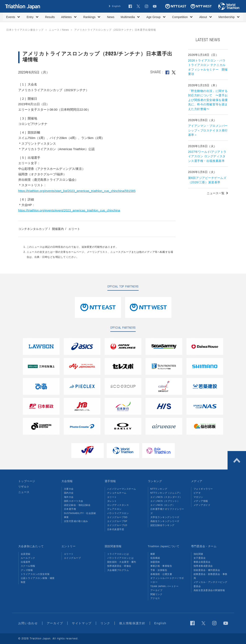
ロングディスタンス (118, 505)
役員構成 (155, 558)
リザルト (24, 487)
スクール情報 (28, 566)
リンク (105, 623)
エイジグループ (72, 558)
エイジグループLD (117, 525)
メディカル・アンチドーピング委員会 (210, 584)
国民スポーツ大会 (74, 501)
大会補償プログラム (118, 570)
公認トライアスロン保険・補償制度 (38, 580)
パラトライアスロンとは (120, 558)
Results (50, 17)
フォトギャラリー (203, 489)
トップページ (27, 481)
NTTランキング (159, 489)
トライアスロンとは (118, 554)
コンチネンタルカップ (33, 229)
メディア (197, 481)
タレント (112, 501)
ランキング (155, 481)
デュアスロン (114, 509)
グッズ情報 (27, 570)
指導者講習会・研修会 (119, 566)
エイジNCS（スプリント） (165, 501)
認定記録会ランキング (162, 525)
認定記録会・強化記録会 (77, 505)
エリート (74, 229)
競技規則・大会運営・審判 (122, 562)
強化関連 (198, 554)
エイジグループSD (117, 517)
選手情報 (110, 481)
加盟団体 (155, 562)
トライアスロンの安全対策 (35, 574)
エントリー (69, 546)
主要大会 (69, 489)
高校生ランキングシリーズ (165, 521)
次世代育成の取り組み (76, 521)
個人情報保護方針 (132, 623)
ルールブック (28, 558)
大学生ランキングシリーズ (165, 517)
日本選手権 (70, 509)
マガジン (198, 497)
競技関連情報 (113, 546)
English (116, 6)
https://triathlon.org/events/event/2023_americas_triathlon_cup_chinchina (69, 210)
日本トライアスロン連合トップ (25, 30)
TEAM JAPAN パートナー (165, 586)
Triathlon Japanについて (164, 546)
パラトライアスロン (118, 513)
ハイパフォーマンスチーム (122, 489)
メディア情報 (201, 501)
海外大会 (69, 497)
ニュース (24, 492)
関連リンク (156, 594)
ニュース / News (59, 30)
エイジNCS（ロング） (163, 505)
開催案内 (58, 229)
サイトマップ (82, 623)
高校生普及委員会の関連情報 (209, 590)
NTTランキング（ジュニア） (166, 493)
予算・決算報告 (159, 570)
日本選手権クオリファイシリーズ (167, 511)
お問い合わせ (28, 623)
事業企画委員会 (202, 562)
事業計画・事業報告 (161, 566)
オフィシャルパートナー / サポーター (167, 580)
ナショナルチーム (117, 493)
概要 (153, 554)
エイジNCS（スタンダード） (166, 497)
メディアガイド (202, 505)
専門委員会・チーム (204, 546)
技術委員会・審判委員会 (207, 570)
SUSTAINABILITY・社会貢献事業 (80, 515)
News (111, 17)
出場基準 (26, 562)
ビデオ (197, 493)
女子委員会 (200, 558)
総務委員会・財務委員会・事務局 (210, 576)
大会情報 (67, 481)
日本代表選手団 (116, 529)
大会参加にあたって (31, 546)
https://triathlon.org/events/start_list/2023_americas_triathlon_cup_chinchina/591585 (77, 191)
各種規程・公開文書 (161, 574)
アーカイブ (156, 590)
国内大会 (69, 493)
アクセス (155, 598)
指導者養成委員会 (203, 566)
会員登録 (26, 554)
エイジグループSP (117, 521)
